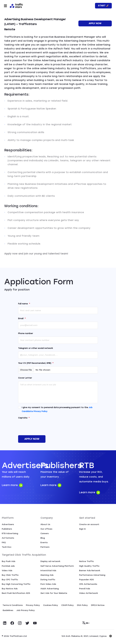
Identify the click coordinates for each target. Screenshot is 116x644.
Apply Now (95, 23)
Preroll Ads (85, 589)
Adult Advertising (50, 589)
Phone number (26, 333)
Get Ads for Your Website (54, 593)
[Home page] (16, 5)
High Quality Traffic (89, 566)
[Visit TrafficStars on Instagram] (20, 623)
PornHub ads (8, 566)
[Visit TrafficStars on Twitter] (27, 623)
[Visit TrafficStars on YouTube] (35, 623)
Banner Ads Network (90, 571)
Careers (45, 533)
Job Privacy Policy (26, 610)
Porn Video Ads (48, 584)
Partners (45, 547)
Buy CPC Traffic (10, 580)
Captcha (24, 418)
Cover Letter (25, 378)
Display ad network (50, 561)
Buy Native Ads (10, 589)
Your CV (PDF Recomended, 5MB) (36, 363)
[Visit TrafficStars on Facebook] (12, 623)
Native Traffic (86, 561)
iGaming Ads (47, 575)
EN (85, 623)
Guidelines (8, 610)
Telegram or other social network (36, 348)
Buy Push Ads (9, 561)
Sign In (82, 529)
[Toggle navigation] (5, 6)
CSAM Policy (68, 605)
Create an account (89, 524)
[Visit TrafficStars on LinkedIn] (5, 623)
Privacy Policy (33, 605)
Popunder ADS (86, 580)
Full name (24, 304)
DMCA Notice (98, 605)
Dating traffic (48, 580)
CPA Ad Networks (88, 584)
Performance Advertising (92, 575)
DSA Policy (82, 605)
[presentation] (41, 427)
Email (22, 318)
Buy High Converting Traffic (16, 584)
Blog (43, 538)
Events (44, 542)
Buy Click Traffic (10, 575)
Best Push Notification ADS (16, 593)
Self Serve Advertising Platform (57, 566)
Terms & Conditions (13, 605)
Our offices (46, 529)
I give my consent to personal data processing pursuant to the (57, 409)
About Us (45, 524)
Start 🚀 (103, 6)
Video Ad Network (89, 593)
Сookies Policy (51, 605)
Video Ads (7, 571)
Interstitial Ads (48, 571)
